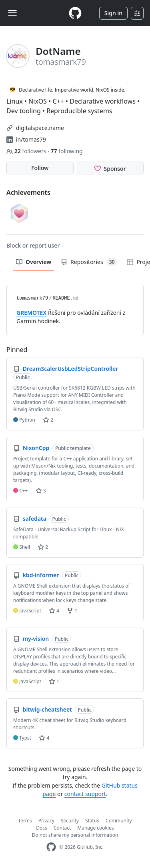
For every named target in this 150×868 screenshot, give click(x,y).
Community (119, 821)
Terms (25, 821)
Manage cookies (95, 828)
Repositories (89, 262)
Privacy (46, 821)
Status (92, 821)
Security (70, 821)
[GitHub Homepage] (51, 847)
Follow (40, 168)
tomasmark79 (32, 298)
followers (27, 151)
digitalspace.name (40, 128)
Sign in (113, 13)
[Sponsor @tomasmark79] (110, 168)
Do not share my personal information (75, 835)
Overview (34, 262)
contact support (85, 794)
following (66, 151)
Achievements (28, 192)
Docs (42, 828)
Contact (62, 828)
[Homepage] (75, 13)
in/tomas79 (31, 139)
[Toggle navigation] (12, 13)
